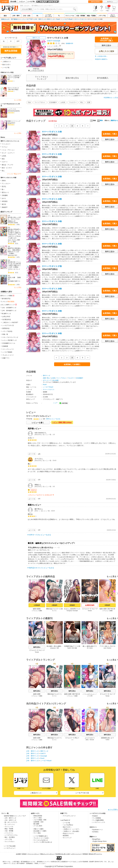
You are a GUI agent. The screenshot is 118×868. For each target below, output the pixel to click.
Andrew (109, 648)
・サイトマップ (66, 838)
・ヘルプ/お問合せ (67, 825)
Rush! (58, 19)
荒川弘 (4, 187)
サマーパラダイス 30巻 (52, 333)
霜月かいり (5, 192)
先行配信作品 (7, 319)
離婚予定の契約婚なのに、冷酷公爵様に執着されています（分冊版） (14, 251)
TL (59, 16)
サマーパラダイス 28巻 (52, 289)
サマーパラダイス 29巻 (52, 311)
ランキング (7, 302)
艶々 (3, 189)
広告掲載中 (53, 102)
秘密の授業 (37, 694)
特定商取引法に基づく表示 (63, 854)
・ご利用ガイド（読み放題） (71, 831)
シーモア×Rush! (67, 19)
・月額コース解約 (38, 829)
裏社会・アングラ (8, 165)
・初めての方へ (66, 827)
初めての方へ (7, 65)
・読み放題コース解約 (39, 831)
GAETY (50, 41)
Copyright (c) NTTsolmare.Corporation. (59, 866)
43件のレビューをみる (53, 419)
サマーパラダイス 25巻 (52, 221)
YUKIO (107, 740)
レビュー (22, 2)
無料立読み (37, 647)
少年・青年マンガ (40, 19)
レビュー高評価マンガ (9, 340)
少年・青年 (16, 16)
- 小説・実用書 (9, 831)
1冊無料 (72, 605)
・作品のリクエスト (68, 833)
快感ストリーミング (14, 121)
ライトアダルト (113, 16)
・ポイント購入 (37, 818)
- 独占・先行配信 (9, 837)
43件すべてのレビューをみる (40, 535)
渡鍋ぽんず (11, 221)
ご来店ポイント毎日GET (10, 322)
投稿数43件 (60, 43)
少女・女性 (27, 16)
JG (88, 648)
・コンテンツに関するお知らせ (42, 842)
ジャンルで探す (27, 9)
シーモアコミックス (48, 16)
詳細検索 (5, 346)
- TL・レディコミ (9, 824)
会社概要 (18, 854)
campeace (53, 648)
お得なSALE (6, 317)
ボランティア (47, 380)
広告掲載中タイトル (9, 343)
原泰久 (4, 181)
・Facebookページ (97, 830)
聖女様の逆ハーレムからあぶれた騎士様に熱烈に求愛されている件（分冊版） (14, 265)
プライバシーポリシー (33, 854)
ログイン (110, 2)
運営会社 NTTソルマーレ (95, 854)
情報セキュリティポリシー (47, 854)
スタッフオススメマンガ (10, 337)
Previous (28, 593)
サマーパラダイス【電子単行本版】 (13, 89)
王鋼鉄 (40, 611)
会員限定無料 (90, 605)
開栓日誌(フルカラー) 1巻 (54, 609)
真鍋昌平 (5, 207)
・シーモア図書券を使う (40, 836)
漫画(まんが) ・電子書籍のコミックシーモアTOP (17, 19)
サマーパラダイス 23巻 (52, 177)
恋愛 (89, 102)
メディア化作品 (7, 331)
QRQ (87, 740)
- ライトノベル (9, 827)
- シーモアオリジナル (11, 835)
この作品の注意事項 (36, 70)
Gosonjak (57, 41)
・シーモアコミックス (98, 822)
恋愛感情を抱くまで (107, 738)
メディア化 (102, 16)
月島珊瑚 (5, 195)
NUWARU (17, 111)
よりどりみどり (90, 738)
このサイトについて (76, 854)
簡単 (100, 121)
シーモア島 (31, 2)
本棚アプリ (6, 358)
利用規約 (24, 854)
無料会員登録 (95, 2)
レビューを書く (53, 46)
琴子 (16, 255)
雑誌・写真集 (91, 16)
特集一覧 (5, 334)
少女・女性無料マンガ (9, 308)
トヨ (72, 740)
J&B (58, 648)
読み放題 (13, 2)
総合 (5, 16)
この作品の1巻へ (102, 56)
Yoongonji (69, 611)
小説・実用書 (80, 16)
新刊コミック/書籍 (8, 296)
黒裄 (14, 242)
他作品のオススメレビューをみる (41, 568)
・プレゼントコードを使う (41, 838)
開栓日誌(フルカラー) (54, 694)
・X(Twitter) (95, 832)
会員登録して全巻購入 (72, 364)
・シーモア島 (66, 823)
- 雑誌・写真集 (9, 829)
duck (105, 648)
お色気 (4, 156)
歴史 (3, 159)
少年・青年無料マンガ (9, 311)
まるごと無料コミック (9, 305)
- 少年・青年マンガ (10, 818)
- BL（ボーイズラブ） (11, 822)
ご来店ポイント (36, 793)
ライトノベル (70, 16)
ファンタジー (6, 144)
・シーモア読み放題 (9, 846)
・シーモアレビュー (9, 848)
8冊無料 (107, 605)
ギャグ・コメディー (8, 153)
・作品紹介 (94, 816)
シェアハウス (12, 109)
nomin (91, 648)
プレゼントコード (8, 355)
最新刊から (114, 121)
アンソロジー (6, 184)
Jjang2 (10, 123)
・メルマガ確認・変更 (39, 820)
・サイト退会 (36, 833)
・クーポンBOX (37, 826)
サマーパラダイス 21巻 (52, 132)
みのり (4, 198)
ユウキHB (90, 696)
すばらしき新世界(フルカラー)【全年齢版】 (14, 78)
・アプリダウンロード (69, 816)
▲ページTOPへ (113, 809)
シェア (55, 403)
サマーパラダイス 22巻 (52, 154)
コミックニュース (8, 349)
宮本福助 (11, 281)
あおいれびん (12, 240)
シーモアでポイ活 (8, 325)
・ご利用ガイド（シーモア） (71, 829)
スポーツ (5, 162)
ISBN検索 (85, 854)
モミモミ (54, 611)
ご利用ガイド (7, 62)
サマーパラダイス (80, 19)
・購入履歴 (36, 824)
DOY (14, 123)
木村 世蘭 (74, 648)
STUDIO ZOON (13, 223)
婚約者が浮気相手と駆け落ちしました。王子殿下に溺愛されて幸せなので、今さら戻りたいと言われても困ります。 (14, 234)
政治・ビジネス (7, 168)
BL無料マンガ (6, 314)
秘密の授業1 (37, 609)
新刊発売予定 (6, 299)
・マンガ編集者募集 (97, 820)
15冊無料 (37, 605)
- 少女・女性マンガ (10, 820)
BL (37, 16)
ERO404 (10, 111)
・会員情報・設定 (38, 822)
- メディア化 (8, 839)
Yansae (90, 611)
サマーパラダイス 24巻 (52, 199)
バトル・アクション (8, 150)
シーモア (5, 2)
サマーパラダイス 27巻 (52, 266)
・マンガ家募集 (96, 818)
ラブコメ (5, 147)
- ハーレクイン (9, 833)
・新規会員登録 (37, 816)
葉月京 (4, 204)
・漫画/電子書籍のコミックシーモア (14, 816)
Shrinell (92, 740)
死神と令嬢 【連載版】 (14, 278)
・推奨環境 (65, 836)
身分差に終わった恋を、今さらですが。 (14, 218)
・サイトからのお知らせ (40, 840)
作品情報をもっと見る (111, 98)
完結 (29, 102)
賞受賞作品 (6, 328)
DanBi (69, 648)
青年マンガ (51, 19)
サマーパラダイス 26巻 (52, 244)
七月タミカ (11, 269)
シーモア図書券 (7, 352)
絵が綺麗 (56, 380)
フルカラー (73, 102)
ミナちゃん (35, 611)
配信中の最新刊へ (102, 59)
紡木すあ (11, 255)
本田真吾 (5, 201)
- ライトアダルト (9, 842)
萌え (3, 171)
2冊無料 (54, 605)
